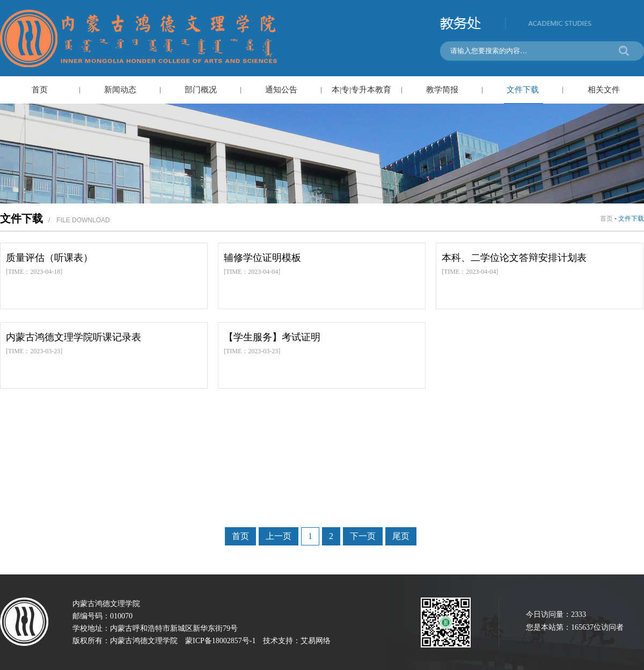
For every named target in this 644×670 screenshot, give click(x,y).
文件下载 (523, 90)
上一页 (279, 536)
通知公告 (281, 90)
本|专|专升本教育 (361, 90)
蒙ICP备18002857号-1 (220, 641)
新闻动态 (120, 90)
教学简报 (442, 90)
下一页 (363, 536)
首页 (40, 90)
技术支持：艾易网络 (297, 641)
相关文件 (604, 90)
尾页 (401, 536)
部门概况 (201, 90)
